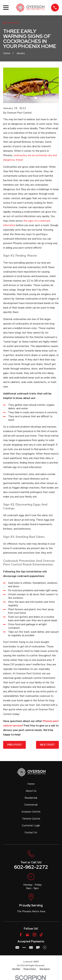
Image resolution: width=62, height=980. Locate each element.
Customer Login (31, 825)
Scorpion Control (31, 812)
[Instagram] (34, 935)
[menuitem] (16, 969)
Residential (31, 798)
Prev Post (15, 745)
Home (31, 784)
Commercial (31, 805)
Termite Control (31, 819)
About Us (31, 791)
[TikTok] (41, 935)
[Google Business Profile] (28, 935)
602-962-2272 (31, 867)
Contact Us (31, 832)
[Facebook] (21, 935)
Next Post (47, 745)
